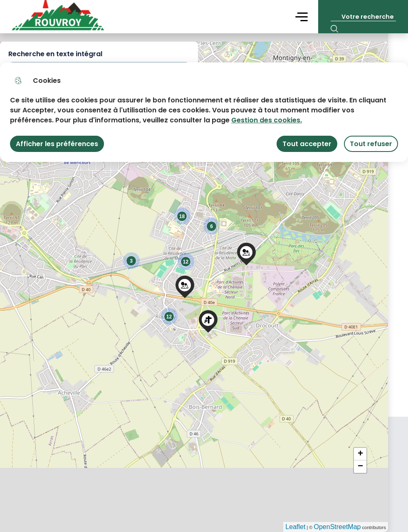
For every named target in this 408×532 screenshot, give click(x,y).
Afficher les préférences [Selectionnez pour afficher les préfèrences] (57, 144)
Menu (302, 16)
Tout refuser (371, 144)
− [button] (360, 467)
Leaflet (295, 527)
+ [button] (360, 454)
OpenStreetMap (338, 527)
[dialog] (204, 112)
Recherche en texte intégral (55, 54)
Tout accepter (307, 144)
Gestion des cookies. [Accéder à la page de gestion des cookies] (267, 120)
